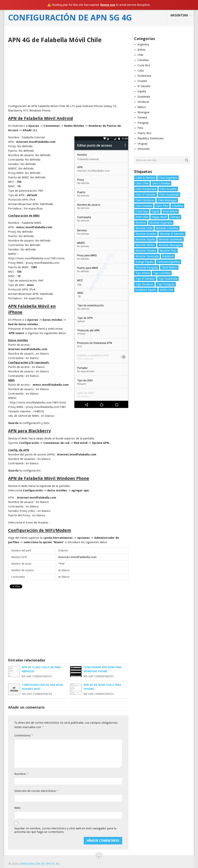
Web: (18, 808)
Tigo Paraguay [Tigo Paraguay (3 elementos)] (166, 284)
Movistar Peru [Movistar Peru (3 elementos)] (168, 251)
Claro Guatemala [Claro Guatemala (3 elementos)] (169, 195)
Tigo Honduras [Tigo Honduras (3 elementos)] (144, 284)
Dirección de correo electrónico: (36, 791)
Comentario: (23, 735)
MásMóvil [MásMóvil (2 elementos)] (168, 256)
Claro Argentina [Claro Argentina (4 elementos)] (168, 178)
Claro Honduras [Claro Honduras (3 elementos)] (145, 200)
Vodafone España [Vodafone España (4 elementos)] (146, 290)
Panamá (142, 117)
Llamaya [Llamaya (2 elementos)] (175, 217)
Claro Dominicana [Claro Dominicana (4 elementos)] (146, 189)
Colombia (143, 60)
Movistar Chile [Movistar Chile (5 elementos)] (144, 228)
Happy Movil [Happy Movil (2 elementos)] (159, 217)
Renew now (108, 5)
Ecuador (142, 81)
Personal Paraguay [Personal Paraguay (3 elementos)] (147, 267)
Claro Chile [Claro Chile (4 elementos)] (142, 183)
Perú (140, 128)
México (142, 107)
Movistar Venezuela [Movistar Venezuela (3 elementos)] (147, 256)
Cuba (141, 71)
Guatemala (144, 97)
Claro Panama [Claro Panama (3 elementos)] (144, 206)
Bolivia (141, 50)
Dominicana (144, 76)
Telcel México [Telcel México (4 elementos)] (169, 267)
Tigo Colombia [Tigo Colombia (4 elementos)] (162, 273)
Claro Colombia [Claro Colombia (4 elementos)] (161, 183)
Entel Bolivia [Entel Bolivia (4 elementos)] (170, 211)
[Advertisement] (68, 72)
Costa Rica (144, 65)
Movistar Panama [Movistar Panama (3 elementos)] (146, 251)
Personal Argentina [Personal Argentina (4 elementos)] (169, 262)
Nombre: (21, 774)
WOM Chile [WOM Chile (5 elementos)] (166, 290)
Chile (140, 55)
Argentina (179, 15)
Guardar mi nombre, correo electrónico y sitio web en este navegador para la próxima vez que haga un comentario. (65, 830)
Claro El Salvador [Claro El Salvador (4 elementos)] (146, 195)
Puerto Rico (144, 133)
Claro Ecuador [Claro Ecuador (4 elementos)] (168, 189)
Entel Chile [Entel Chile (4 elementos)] (142, 217)
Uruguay (143, 144)
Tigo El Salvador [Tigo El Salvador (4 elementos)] (145, 279)
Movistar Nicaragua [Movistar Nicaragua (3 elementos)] (170, 245)
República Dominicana (150, 138)
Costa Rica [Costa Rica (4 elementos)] (142, 211)
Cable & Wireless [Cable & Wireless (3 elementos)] (145, 178)
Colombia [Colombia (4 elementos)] (177, 206)
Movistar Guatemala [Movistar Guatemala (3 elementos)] (171, 239)
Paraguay (143, 123)
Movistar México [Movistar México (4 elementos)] (145, 245)
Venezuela (143, 149)
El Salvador (144, 86)
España (142, 91)
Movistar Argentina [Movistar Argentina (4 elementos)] (161, 223)
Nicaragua (143, 112)
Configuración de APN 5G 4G (70, 18)
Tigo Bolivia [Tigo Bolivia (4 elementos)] (143, 273)
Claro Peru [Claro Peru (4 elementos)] (162, 206)
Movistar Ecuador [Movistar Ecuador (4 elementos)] (146, 234)
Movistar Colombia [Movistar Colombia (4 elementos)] (167, 228)
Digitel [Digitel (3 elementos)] (155, 211)
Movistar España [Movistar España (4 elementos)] (145, 239)
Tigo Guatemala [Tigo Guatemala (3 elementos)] (168, 279)
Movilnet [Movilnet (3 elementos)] (141, 223)
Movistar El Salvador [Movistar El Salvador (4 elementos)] (172, 234)
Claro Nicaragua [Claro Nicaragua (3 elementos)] (167, 200)
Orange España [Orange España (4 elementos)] (145, 262)
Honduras (143, 102)
